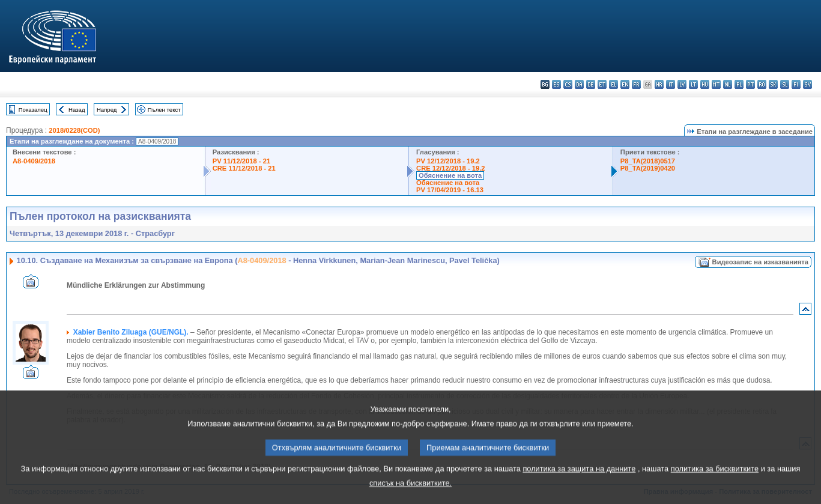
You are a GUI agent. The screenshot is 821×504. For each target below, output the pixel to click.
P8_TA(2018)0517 (648, 161)
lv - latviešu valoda (682, 84)
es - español (556, 84)
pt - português (750, 84)
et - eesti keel (602, 84)
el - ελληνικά (613, 84)
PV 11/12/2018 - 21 (241, 161)
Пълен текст (164, 110)
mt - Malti (716, 84)
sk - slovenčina (773, 84)
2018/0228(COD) (74, 130)
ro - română (762, 84)
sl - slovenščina (785, 84)
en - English (625, 84)
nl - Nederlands (728, 84)
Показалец (33, 110)
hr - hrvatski (659, 84)
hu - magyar (705, 84)
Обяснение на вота (450, 175)
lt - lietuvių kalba (693, 84)
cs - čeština (568, 84)
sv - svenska (807, 84)
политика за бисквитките (715, 483)
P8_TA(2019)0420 (648, 168)
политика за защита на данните (579, 483)
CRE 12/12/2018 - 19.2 (450, 168)
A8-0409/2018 (34, 161)
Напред (107, 110)
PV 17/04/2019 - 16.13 (450, 190)
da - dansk (579, 84)
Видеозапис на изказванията (760, 262)
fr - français (636, 84)
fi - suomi (796, 84)
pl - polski (739, 84)
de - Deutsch (591, 84)
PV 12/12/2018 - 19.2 (448, 161)
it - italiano (671, 84)
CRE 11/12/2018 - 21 (244, 168)
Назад (77, 110)
